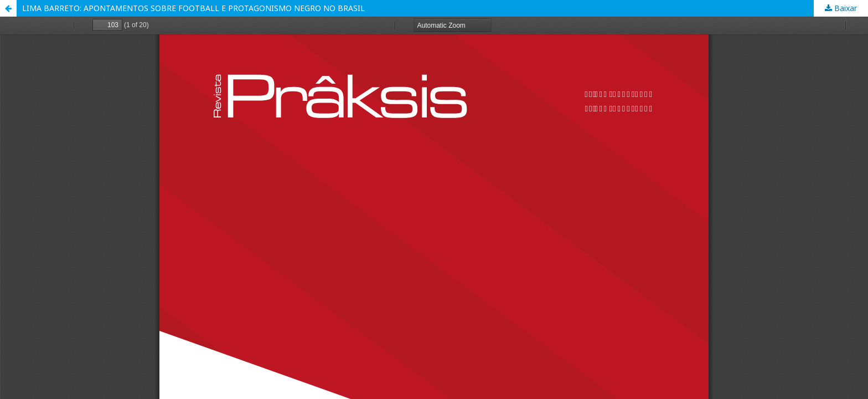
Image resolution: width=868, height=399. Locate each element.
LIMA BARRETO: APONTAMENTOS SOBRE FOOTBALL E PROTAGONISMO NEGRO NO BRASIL (193, 8)
